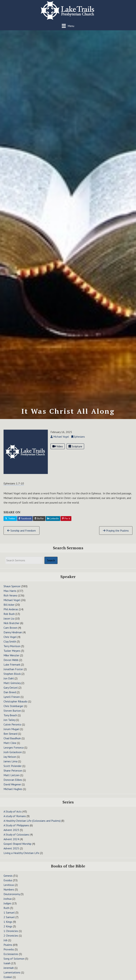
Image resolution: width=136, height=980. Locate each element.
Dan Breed (10, 696)
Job (5, 943)
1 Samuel (9, 916)
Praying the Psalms (116, 534)
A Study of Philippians (16, 829)
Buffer (39, 522)
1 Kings (8, 925)
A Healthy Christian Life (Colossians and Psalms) (32, 824)
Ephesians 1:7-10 (14, 487)
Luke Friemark (12, 668)
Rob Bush (9, 617)
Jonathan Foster (13, 672)
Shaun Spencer (12, 590)
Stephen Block (12, 677)
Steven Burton (12, 714)
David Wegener (12, 788)
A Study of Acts (13, 815)
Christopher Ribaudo (15, 705)
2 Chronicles (11, 939)
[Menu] (68, 26)
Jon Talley (9, 723)
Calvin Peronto (12, 728)
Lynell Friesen (12, 700)
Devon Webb (11, 663)
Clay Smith (10, 645)
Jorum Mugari (11, 732)
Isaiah (7, 967)
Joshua (8, 902)
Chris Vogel (10, 640)
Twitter (10, 522)
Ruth (6, 911)
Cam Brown (10, 631)
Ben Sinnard (10, 737)
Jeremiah (9, 971)
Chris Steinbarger (13, 709)
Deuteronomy (12, 897)
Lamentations (12, 976)
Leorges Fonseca (14, 751)
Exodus (8, 884)
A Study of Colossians (16, 838)
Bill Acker (9, 608)
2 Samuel (9, 920)
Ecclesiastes (11, 957)
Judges (7, 907)
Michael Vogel (12, 603)
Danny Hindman (13, 636)
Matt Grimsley (12, 686)
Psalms (8, 948)
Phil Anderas (11, 613)
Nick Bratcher (12, 626)
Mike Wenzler (11, 659)
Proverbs (9, 953)
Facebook (25, 522)
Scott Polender (13, 769)
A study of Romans (15, 820)
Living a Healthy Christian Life (21, 856)
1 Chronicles (11, 934)
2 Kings (8, 930)
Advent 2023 (11, 833)
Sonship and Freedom (22, 534)
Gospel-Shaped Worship (17, 847)
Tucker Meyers (12, 654)
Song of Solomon (14, 962)
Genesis (8, 879)
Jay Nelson (10, 760)
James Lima (10, 765)
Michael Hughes (13, 792)
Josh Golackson (13, 755)
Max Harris (10, 594)
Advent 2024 (11, 843)
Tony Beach (10, 719)
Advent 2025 (11, 852)
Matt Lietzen (12, 778)
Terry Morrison (12, 649)
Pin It (66, 522)
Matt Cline (10, 746)
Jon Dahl (9, 682)
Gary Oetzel (11, 691)
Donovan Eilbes (13, 783)
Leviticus (9, 888)
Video (58, 450)
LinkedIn (53, 522)
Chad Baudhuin (12, 742)
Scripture (75, 450)
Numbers (9, 893)
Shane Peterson (13, 774)
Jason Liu (9, 622)
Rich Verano (10, 599)
